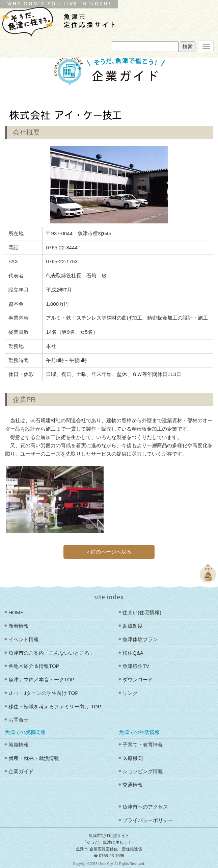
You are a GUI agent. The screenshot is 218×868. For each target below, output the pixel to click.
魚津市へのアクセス (145, 807)
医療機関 (133, 758)
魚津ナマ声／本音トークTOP (42, 680)
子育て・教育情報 (143, 745)
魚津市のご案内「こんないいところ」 (51, 653)
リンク (130, 693)
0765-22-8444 (62, 248)
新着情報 (19, 626)
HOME (16, 612)
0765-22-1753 (62, 261)
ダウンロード (138, 680)
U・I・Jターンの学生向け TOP (43, 693)
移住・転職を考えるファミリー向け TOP (55, 707)
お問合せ (19, 720)
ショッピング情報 (143, 771)
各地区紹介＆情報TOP (34, 666)
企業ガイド (21, 771)
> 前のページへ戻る (109, 552)
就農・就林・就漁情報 (34, 758)
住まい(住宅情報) (142, 612)
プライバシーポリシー (148, 820)
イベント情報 (24, 639)
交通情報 (133, 785)
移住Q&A (133, 653)
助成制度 (133, 626)
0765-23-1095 (112, 856)
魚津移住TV (136, 666)
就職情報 (19, 745)
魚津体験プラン (140, 639)
